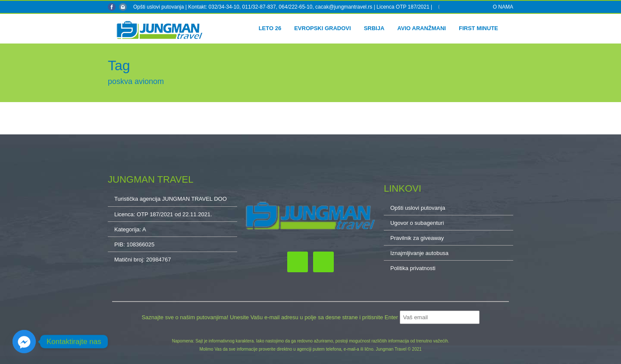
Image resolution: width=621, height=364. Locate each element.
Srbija (374, 28)
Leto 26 (270, 28)
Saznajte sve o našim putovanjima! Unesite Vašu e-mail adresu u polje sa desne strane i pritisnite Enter (270, 317)
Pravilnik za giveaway (417, 238)
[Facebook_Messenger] (24, 342)
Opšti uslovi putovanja (158, 7)
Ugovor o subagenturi (417, 223)
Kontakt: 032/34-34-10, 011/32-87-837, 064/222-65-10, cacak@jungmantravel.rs (281, 7)
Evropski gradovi (322, 28)
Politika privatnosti (413, 268)
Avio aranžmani (422, 28)
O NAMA (503, 7)
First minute (478, 28)
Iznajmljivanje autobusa (419, 253)
